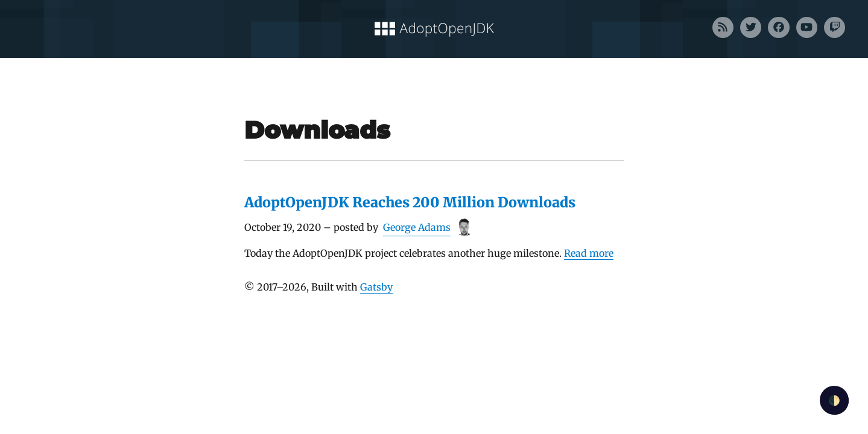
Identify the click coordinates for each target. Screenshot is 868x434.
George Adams (417, 227)
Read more (589, 253)
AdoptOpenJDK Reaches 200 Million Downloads (410, 202)
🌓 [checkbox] (834, 400)
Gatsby (376, 287)
